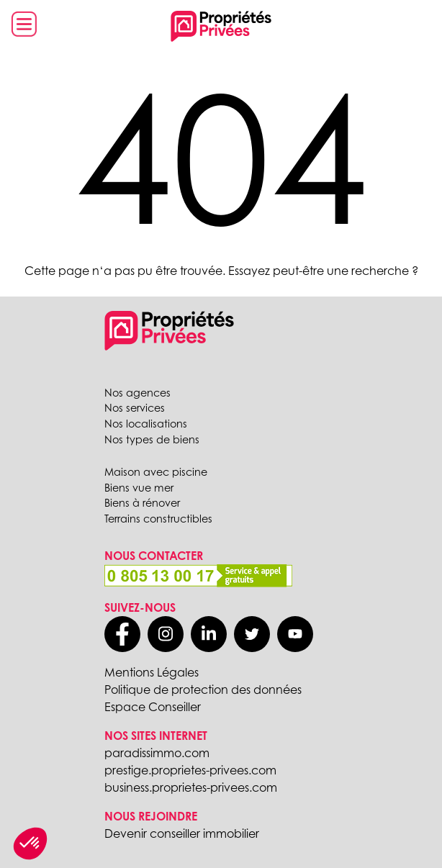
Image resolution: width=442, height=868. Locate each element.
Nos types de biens (152, 439)
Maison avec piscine (156, 472)
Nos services (135, 408)
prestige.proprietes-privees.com (190, 770)
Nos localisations (146, 424)
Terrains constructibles (158, 519)
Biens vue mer (139, 488)
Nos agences (137, 393)
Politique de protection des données (203, 690)
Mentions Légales (152, 672)
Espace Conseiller (153, 707)
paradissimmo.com (157, 753)
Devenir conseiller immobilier (182, 833)
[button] (30, 844)
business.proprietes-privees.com (191, 787)
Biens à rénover (142, 503)
